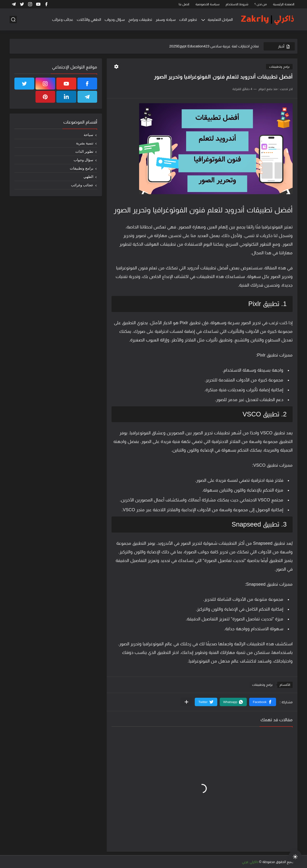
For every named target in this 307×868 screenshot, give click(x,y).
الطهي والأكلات (89, 20)
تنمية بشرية (85, 143)
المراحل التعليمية (220, 20)
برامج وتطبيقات (279, 67)
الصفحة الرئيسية (284, 4)
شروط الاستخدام (237, 4)
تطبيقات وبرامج (140, 20)
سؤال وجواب (115, 20)
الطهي (88, 177)
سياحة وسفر (165, 20)
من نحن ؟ (261, 4)
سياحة (89, 135)
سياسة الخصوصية (207, 4)
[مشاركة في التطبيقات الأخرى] (186, 702)
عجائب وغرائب (63, 20)
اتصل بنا (184, 4)
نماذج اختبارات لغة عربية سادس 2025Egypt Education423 (214, 46)
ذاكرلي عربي (250, 862)
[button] (263, 702)
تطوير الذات (188, 20)
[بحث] (13, 20)
